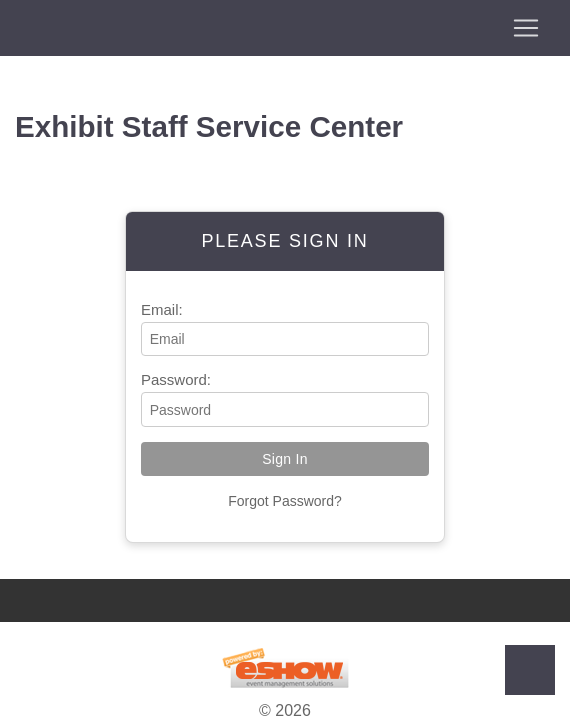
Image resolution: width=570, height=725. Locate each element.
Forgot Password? (285, 501)
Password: (176, 379)
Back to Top (530, 670)
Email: (162, 309)
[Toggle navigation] (285, 28)
